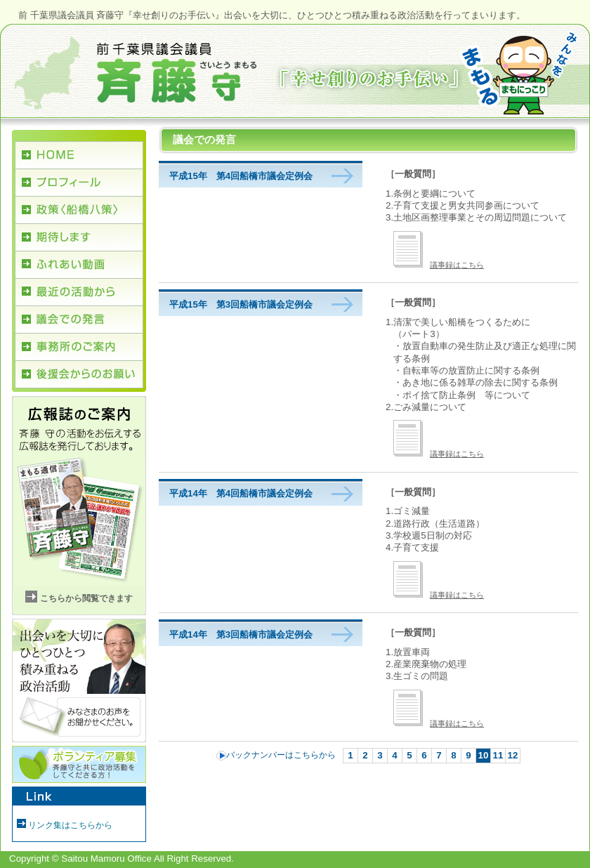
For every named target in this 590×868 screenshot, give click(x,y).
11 (498, 755)
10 (484, 755)
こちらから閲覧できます (86, 598)
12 (513, 755)
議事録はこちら (439, 265)
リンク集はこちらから (70, 825)
